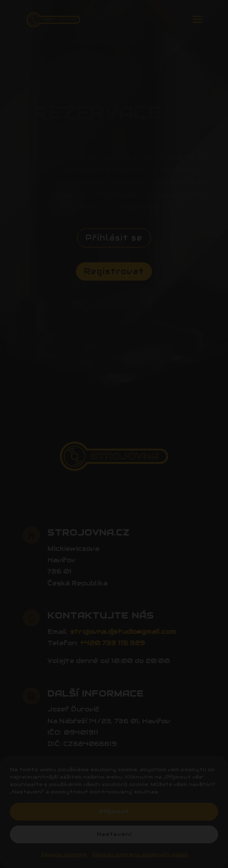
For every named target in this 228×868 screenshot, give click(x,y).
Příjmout (114, 811)
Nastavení (114, 834)
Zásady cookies (64, 854)
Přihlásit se (114, 238)
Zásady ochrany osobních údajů (140, 854)
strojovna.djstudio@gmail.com (123, 632)
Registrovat (114, 271)
